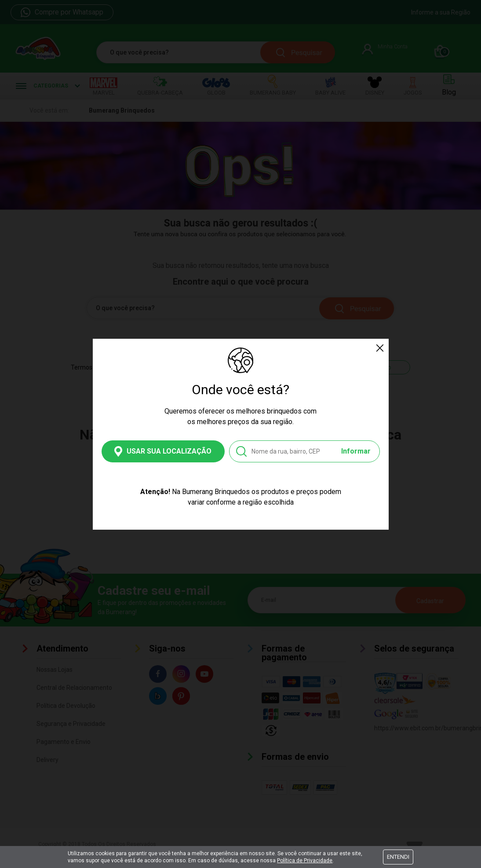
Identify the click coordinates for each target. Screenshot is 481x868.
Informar (356, 451)
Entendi (398, 857)
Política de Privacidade (305, 861)
